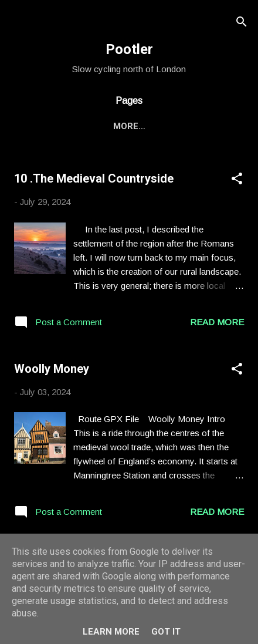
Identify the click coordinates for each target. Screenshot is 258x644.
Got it (166, 632)
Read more (217, 322)
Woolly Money (52, 369)
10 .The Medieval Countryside (94, 178)
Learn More (111, 632)
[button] (237, 181)
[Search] (242, 24)
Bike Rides (88, 126)
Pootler (129, 49)
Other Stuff (163, 126)
